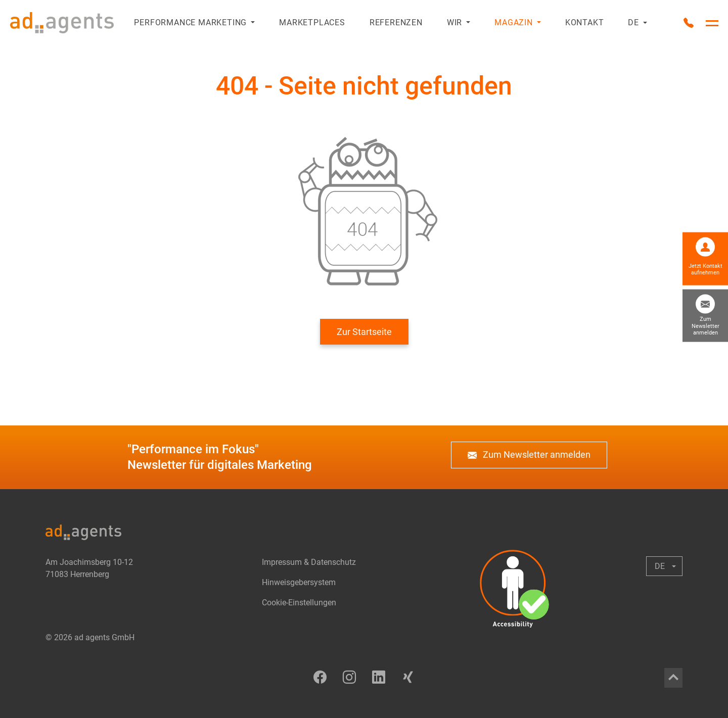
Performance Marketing (190, 22)
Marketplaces (312, 22)
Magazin (514, 22)
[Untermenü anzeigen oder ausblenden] (251, 23)
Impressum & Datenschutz (309, 562)
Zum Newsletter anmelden (529, 455)
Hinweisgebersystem (299, 582)
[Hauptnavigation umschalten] (712, 23)
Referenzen (396, 22)
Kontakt (585, 22)
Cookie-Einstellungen (299, 603)
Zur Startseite (364, 332)
